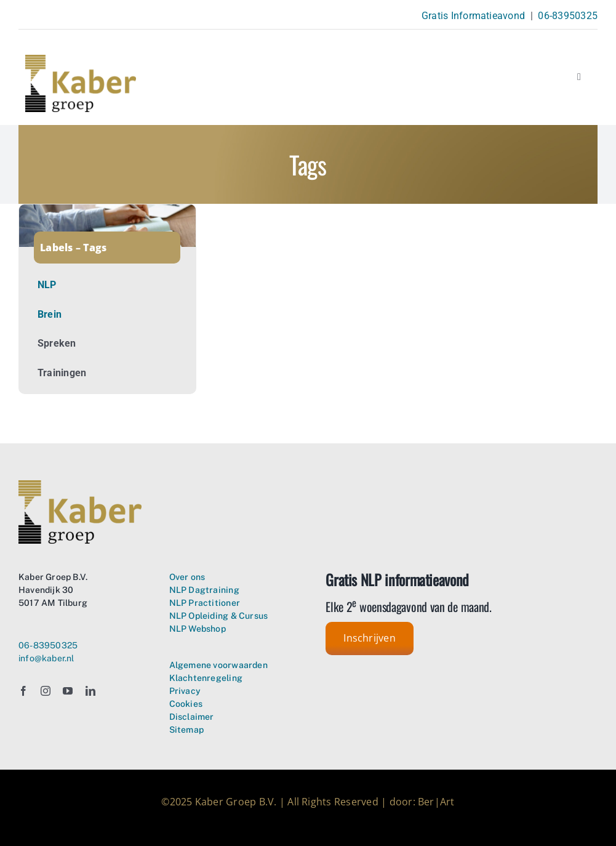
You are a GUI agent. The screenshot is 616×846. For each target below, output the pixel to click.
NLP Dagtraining (204, 590)
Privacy (185, 691)
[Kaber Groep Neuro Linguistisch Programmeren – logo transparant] (81, 59)
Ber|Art (436, 802)
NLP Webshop (198, 629)
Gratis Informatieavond (473, 16)
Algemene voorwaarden (218, 665)
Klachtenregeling (206, 678)
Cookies (186, 704)
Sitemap (186, 730)
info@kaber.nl (46, 658)
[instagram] (46, 691)
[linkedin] (90, 691)
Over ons (187, 577)
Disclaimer (192, 717)
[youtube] (68, 691)
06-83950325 (568, 16)
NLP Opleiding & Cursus (219, 616)
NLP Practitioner (205, 603)
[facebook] (23, 691)
